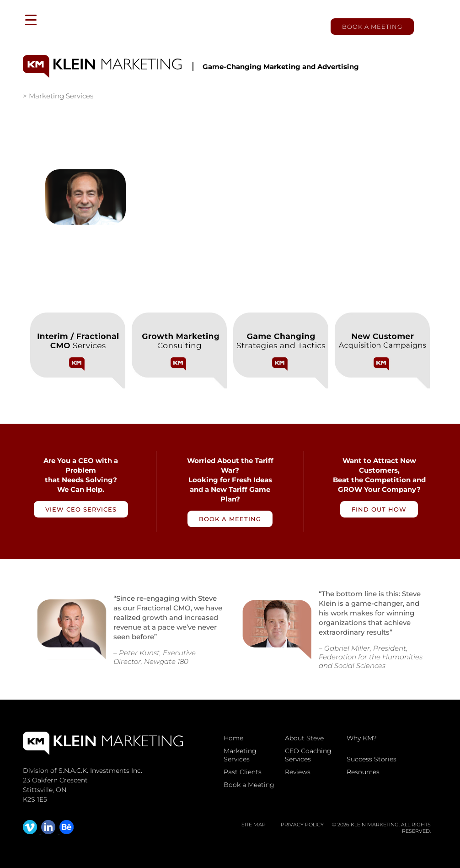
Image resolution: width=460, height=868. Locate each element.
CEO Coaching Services (308, 755)
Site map (254, 825)
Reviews (298, 772)
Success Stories (372, 759)
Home (233, 738)
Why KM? (362, 738)
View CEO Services (81, 509)
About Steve (304, 738)
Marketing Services (240, 755)
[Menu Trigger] (31, 19)
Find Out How (379, 509)
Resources (363, 772)
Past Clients (243, 772)
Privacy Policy (302, 825)
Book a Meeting (372, 27)
